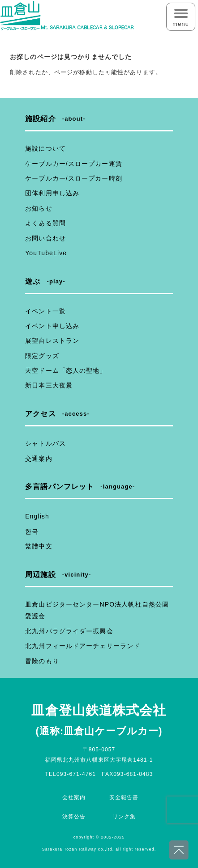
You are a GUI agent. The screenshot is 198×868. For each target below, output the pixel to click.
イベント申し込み (52, 326)
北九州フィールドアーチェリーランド (83, 646)
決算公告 (74, 817)
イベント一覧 (45, 311)
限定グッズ (42, 356)
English (37, 516)
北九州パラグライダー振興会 (69, 631)
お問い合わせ (45, 238)
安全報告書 (124, 797)
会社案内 (74, 797)
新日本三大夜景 (49, 385)
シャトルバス (45, 443)
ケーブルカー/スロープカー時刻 (74, 178)
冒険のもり (42, 661)
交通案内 (39, 459)
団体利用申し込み (52, 193)
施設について (45, 148)
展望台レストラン (52, 341)
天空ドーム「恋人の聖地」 (66, 371)
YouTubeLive (46, 253)
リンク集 (124, 817)
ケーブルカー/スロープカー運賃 (74, 164)
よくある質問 (45, 223)
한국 (32, 531)
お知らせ (39, 208)
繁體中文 (39, 546)
